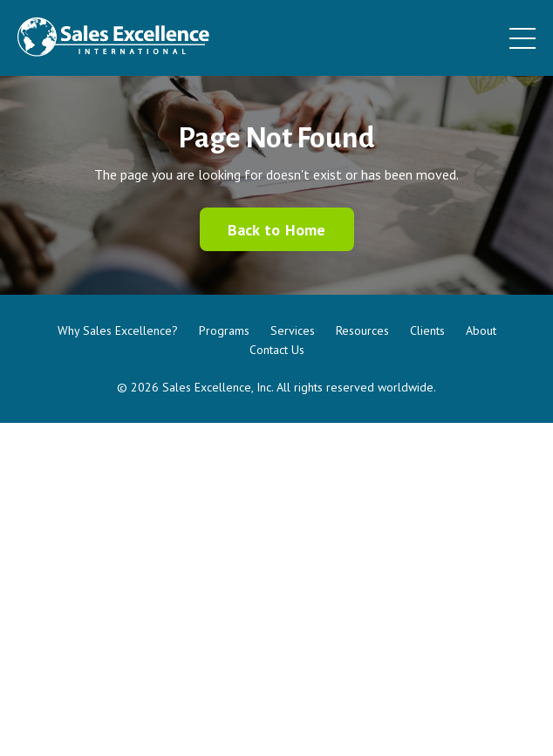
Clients (427, 330)
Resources (362, 330)
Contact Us (277, 350)
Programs (224, 330)
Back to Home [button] (277, 230)
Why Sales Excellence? (118, 330)
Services (293, 330)
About (481, 330)
